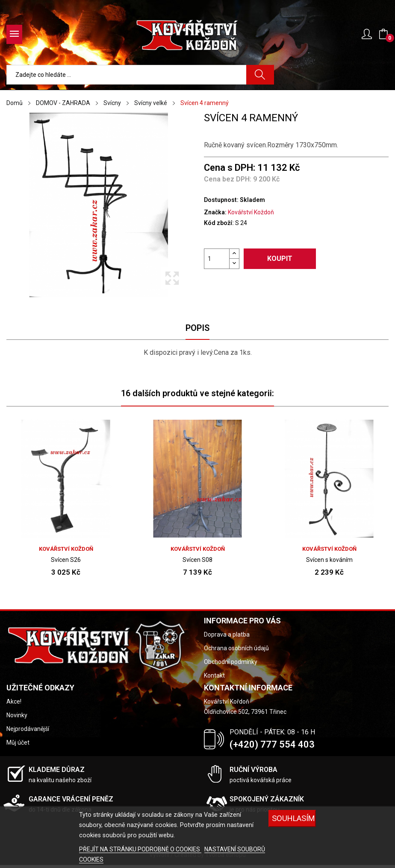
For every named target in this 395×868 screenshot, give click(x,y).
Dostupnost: (221, 200)
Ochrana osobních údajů (236, 648)
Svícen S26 (66, 560)
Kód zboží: (219, 223)
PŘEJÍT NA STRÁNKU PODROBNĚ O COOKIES (140, 849)
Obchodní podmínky (231, 662)
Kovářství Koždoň (251, 212)
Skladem (252, 200)
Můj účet (18, 742)
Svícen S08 (197, 560)
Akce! (14, 701)
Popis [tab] (197, 328)
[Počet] (217, 259)
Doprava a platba (227, 634)
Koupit (280, 259)
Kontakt (214, 675)
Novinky (17, 715)
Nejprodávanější (28, 729)
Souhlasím (293, 818)
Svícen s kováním (329, 560)
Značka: (215, 212)
